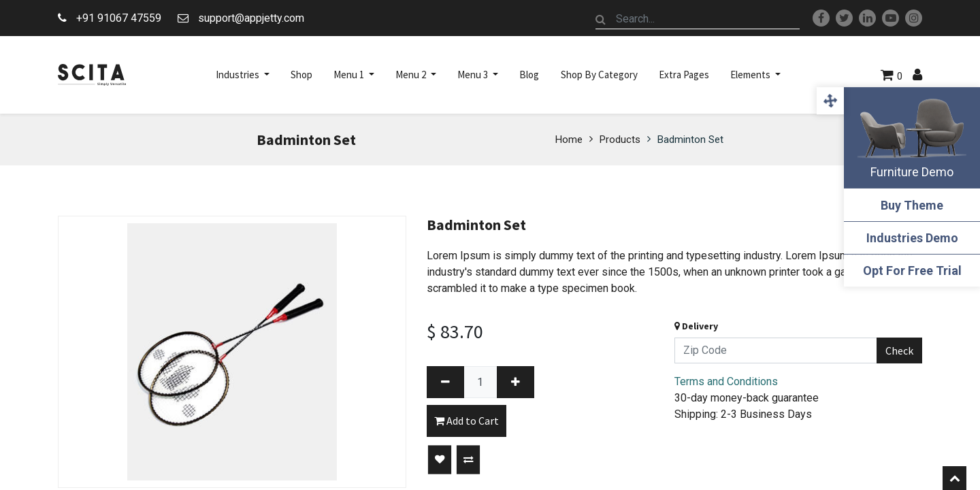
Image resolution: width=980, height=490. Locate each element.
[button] (440, 460)
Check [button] (899, 350)
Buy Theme (912, 205)
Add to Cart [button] (467, 421)
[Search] (601, 19)
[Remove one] (445, 382)
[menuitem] (301, 75)
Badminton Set (690, 140)
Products (620, 140)
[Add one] (516, 382)
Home (569, 140)
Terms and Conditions (726, 381)
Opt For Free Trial (912, 271)
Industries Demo (912, 238)
